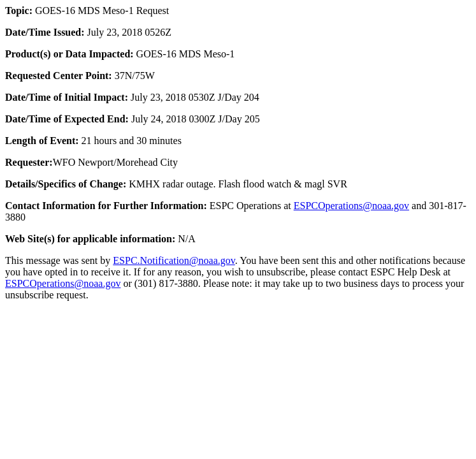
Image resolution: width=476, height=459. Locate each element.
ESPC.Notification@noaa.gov (174, 260)
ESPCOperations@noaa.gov (351, 206)
